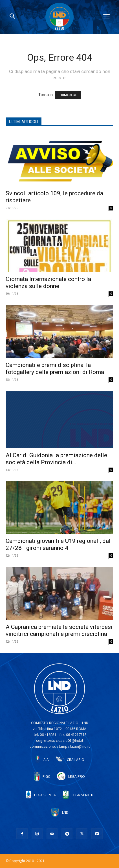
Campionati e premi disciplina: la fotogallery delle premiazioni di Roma (55, 369)
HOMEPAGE (68, 95)
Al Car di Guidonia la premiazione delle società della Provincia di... (56, 459)
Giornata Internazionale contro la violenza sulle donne (48, 283)
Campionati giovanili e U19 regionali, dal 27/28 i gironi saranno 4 (58, 544)
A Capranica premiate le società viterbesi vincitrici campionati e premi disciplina (59, 630)
